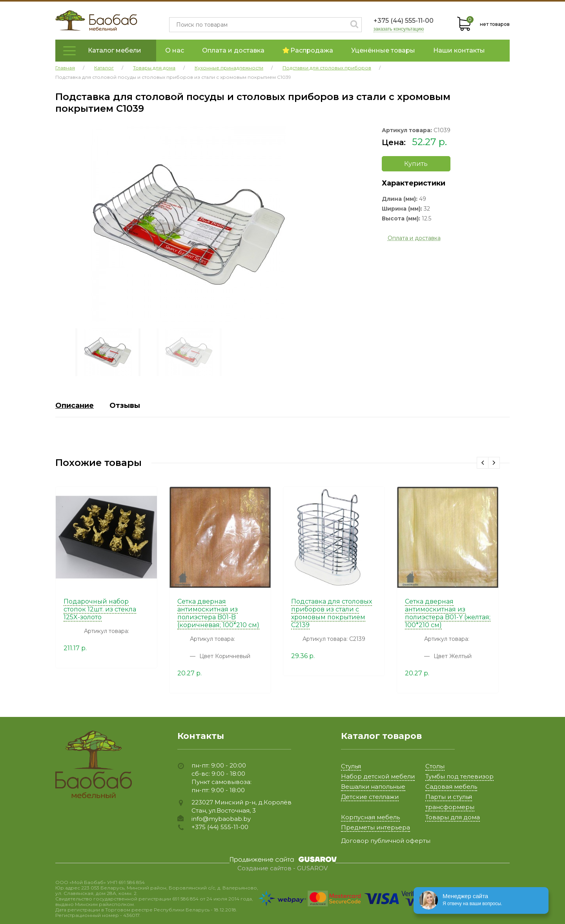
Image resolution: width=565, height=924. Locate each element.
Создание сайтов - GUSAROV (282, 868)
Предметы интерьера (375, 827)
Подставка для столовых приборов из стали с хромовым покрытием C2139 (332, 613)
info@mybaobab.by (221, 819)
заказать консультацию (399, 29)
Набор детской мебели (378, 776)
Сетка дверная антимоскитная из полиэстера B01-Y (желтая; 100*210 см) (448, 613)
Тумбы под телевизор (459, 776)
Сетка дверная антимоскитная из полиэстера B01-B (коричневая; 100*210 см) (218, 613)
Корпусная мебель (370, 817)
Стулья (351, 766)
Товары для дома (453, 817)
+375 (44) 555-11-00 (404, 21)
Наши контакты (459, 50)
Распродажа (308, 50)
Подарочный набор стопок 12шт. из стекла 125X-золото (100, 609)
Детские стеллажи (370, 797)
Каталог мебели (115, 50)
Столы (435, 766)
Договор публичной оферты (386, 841)
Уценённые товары (383, 50)
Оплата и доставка (233, 50)
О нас (175, 50)
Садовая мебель (451, 787)
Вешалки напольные (373, 787)
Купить (416, 164)
